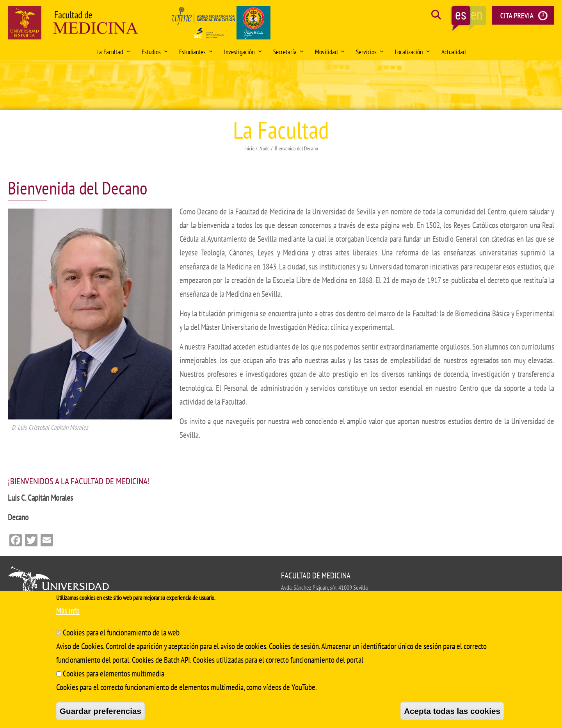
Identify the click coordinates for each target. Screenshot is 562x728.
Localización (412, 52)
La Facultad (113, 52)
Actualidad (454, 52)
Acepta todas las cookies (452, 711)
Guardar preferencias (100, 711)
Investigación (243, 52)
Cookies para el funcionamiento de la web (121, 633)
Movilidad (330, 52)
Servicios (370, 52)
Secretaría (288, 52)
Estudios (155, 52)
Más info (68, 611)
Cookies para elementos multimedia (114, 674)
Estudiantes (196, 52)
